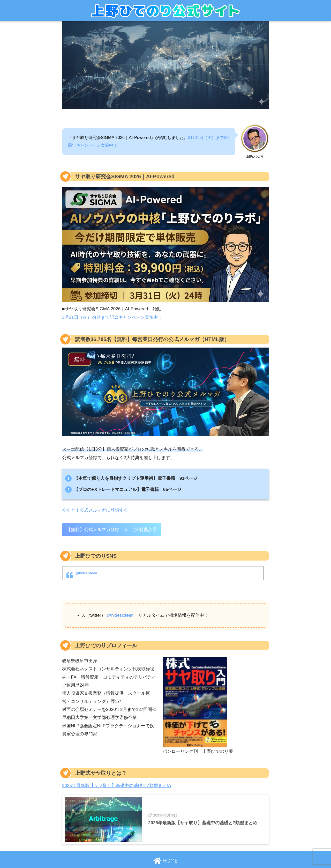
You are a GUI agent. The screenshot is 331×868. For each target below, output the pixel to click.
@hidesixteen (86, 573)
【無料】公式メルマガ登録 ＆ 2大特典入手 (112, 530)
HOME (165, 861)
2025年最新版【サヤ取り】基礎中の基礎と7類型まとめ (117, 786)
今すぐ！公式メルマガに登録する (95, 510)
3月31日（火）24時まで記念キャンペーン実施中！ (112, 317)
